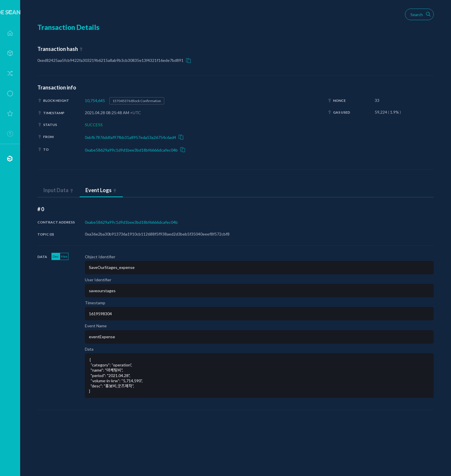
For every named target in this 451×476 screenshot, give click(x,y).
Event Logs (99, 190)
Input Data (56, 190)
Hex (64, 256)
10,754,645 (95, 101)
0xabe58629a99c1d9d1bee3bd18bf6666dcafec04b (131, 150)
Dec (56, 256)
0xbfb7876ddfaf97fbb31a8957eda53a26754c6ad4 (130, 137)
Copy (188, 60)
